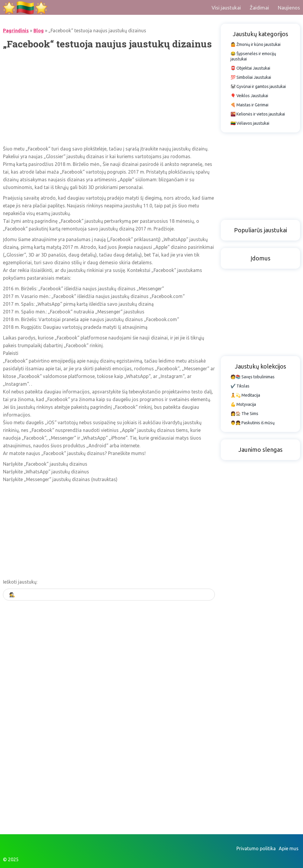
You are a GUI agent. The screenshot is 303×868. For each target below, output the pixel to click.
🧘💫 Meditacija (245, 395)
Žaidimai (259, 8)
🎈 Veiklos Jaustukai (249, 96)
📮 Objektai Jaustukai (250, 68)
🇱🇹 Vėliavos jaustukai (250, 123)
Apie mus (289, 848)
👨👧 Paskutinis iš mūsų (253, 423)
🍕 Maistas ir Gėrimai (249, 105)
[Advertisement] (109, 97)
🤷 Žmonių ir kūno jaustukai (256, 44)
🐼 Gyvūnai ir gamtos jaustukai (258, 87)
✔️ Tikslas (240, 386)
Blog (39, 31)
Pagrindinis (16, 31)
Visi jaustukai (226, 8)
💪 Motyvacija (243, 404)
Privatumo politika (256, 848)
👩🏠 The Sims (244, 414)
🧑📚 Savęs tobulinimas (253, 377)
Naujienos (289, 8)
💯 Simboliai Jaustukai (251, 77)
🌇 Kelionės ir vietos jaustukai (258, 114)
